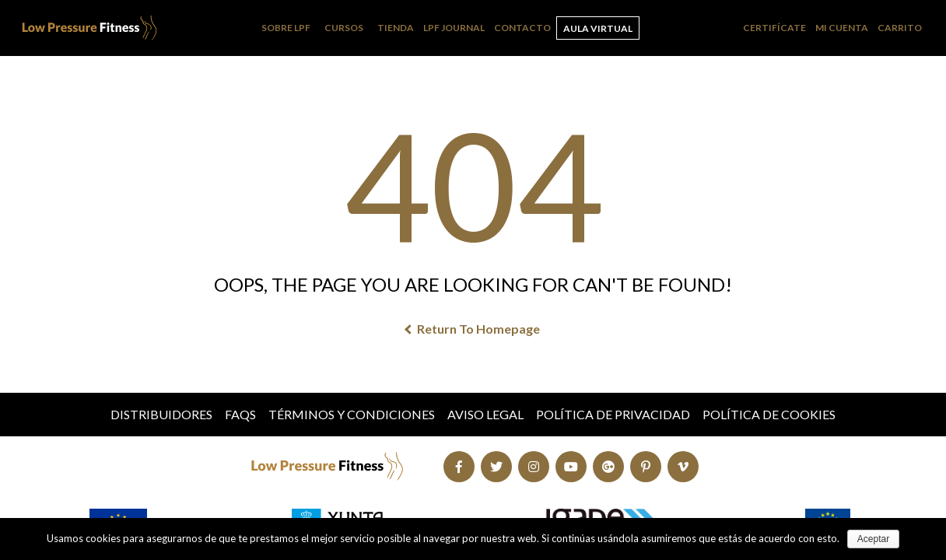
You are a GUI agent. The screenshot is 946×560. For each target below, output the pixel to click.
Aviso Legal (485, 414)
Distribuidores (161, 414)
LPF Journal (454, 28)
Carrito (900, 28)
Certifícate (774, 28)
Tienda (396, 28)
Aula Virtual (598, 28)
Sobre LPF (286, 28)
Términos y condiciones (352, 414)
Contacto (522, 28)
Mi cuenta (842, 28)
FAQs (240, 414)
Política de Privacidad (613, 414)
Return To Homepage (473, 329)
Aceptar (873, 539)
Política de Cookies (769, 414)
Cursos (344, 28)
